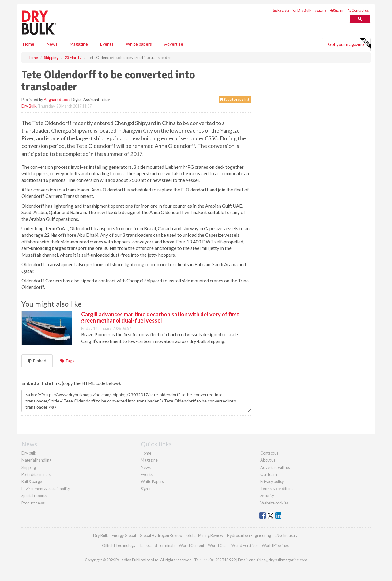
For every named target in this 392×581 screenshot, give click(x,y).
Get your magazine (349, 43)
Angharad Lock (57, 100)
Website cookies (274, 503)
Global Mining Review (205, 535)
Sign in (337, 10)
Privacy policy (272, 481)
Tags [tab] (67, 361)
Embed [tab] (37, 361)
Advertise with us (275, 467)
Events (107, 44)
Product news (33, 503)
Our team (269, 474)
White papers (139, 44)
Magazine (79, 44)
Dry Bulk (29, 106)
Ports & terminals (36, 474)
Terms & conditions (277, 489)
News (146, 467)
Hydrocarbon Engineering (249, 535)
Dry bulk (29, 453)
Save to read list (235, 99)
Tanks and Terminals (157, 545)
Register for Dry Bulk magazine (300, 10)
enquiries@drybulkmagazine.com (278, 560)
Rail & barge (32, 481)
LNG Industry (286, 535)
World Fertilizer (245, 545)
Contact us (359, 10)
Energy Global (124, 535)
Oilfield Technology (119, 545)
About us (268, 460)
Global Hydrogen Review (161, 535)
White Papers (152, 481)
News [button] (52, 44)
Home (29, 44)
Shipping (29, 467)
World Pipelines (275, 545)
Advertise (174, 44)
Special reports (34, 496)
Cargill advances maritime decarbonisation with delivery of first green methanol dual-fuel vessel (160, 317)
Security (267, 496)
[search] (307, 19)
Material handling (36, 460)
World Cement (192, 545)
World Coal (218, 545)
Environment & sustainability (46, 489)
